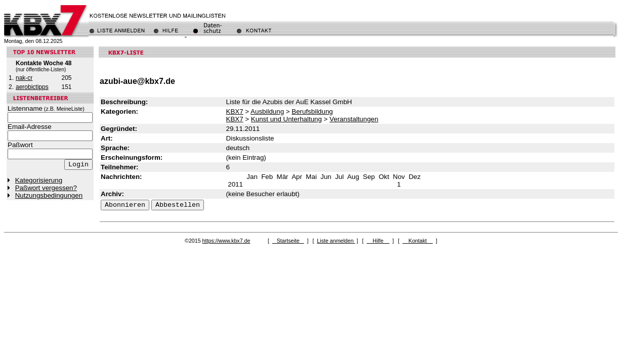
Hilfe (378, 241)
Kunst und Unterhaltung (286, 119)
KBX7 (235, 111)
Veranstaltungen (354, 119)
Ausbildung (267, 111)
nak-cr (24, 78)
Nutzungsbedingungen (49, 195)
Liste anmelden (336, 241)
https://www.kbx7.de (226, 241)
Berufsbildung (312, 111)
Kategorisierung (39, 180)
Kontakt (418, 241)
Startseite (288, 241)
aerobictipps (32, 87)
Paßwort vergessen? (46, 188)
